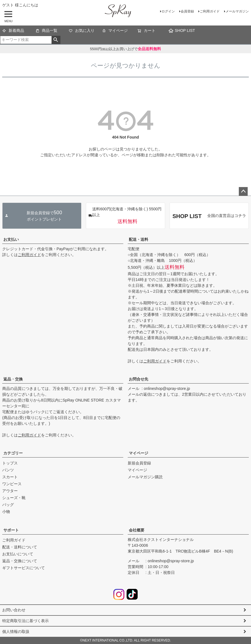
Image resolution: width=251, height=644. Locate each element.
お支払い (11, 239)
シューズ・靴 (14, 498)
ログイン (168, 11)
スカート (10, 477)
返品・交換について (20, 561)
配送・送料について (20, 547)
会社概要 (137, 530)
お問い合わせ (14, 610)
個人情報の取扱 (16, 632)
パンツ (8, 470)
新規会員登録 (139, 463)
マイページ (115, 31)
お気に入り (82, 31)
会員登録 (187, 11)
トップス (10, 463)
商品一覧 (46, 31)
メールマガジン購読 (145, 477)
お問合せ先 (139, 379)
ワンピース (12, 484)
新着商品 (13, 31)
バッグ (8, 505)
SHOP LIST (182, 31)
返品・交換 (13, 379)
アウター (10, 491)
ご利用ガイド (210, 11)
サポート (11, 530)
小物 (6, 512)
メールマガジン (237, 11)
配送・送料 (139, 239)
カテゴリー (13, 453)
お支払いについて (18, 554)
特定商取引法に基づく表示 (25, 621)
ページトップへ (243, 191)
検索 (56, 40)
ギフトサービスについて (24, 568)
